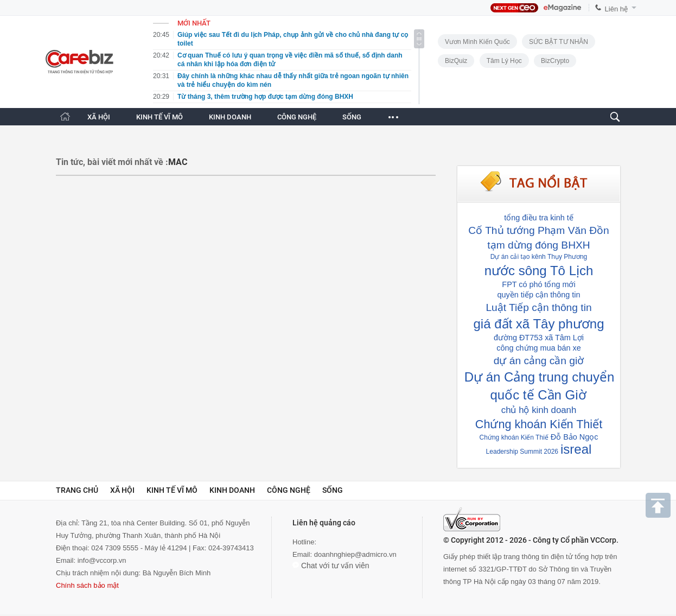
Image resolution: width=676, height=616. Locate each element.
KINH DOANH (230, 117)
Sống (333, 490)
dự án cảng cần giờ (539, 361)
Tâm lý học (504, 61)
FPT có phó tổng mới (538, 284)
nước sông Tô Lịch (539, 271)
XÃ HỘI (99, 117)
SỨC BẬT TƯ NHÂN (559, 42)
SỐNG (352, 117)
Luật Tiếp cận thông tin (538, 307)
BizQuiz (456, 61)
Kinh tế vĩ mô (172, 490)
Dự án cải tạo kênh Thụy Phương (539, 257)
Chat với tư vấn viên (331, 566)
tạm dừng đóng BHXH (538, 245)
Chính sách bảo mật (87, 585)
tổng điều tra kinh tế (538, 218)
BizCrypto (555, 61)
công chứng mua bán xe (539, 348)
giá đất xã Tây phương (538, 324)
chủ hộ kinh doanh (539, 410)
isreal (576, 449)
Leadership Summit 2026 (522, 452)
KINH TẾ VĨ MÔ (160, 117)
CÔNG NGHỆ (297, 117)
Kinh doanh (232, 490)
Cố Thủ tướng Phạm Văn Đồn (538, 230)
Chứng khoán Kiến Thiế (514, 437)
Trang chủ (77, 490)
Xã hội (122, 490)
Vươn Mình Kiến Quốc (477, 42)
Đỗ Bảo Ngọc (575, 437)
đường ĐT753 (518, 338)
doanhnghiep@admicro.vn (355, 554)
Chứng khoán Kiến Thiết (539, 424)
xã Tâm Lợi (564, 338)
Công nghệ (289, 490)
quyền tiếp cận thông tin (539, 295)
